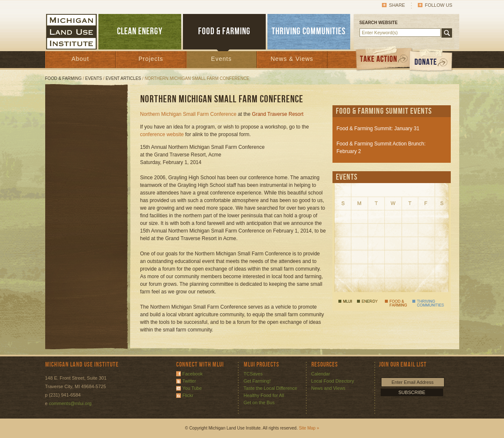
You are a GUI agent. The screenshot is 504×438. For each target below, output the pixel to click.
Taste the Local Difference (271, 388)
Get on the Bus (259, 402)
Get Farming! (257, 381)
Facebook (193, 374)
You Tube (192, 388)
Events (222, 59)
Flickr (188, 395)
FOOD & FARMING (224, 31)
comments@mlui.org (70, 403)
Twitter (189, 381)
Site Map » (309, 428)
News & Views (292, 59)
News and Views (328, 388)
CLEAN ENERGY (140, 31)
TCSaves (253, 374)
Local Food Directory (333, 381)
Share (397, 5)
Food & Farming (64, 78)
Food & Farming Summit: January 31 (378, 129)
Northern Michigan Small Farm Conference (188, 114)
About (80, 59)
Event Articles (123, 78)
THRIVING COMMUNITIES (309, 31)
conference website (162, 134)
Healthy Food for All (264, 395)
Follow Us (439, 5)
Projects (151, 59)
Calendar (321, 374)
